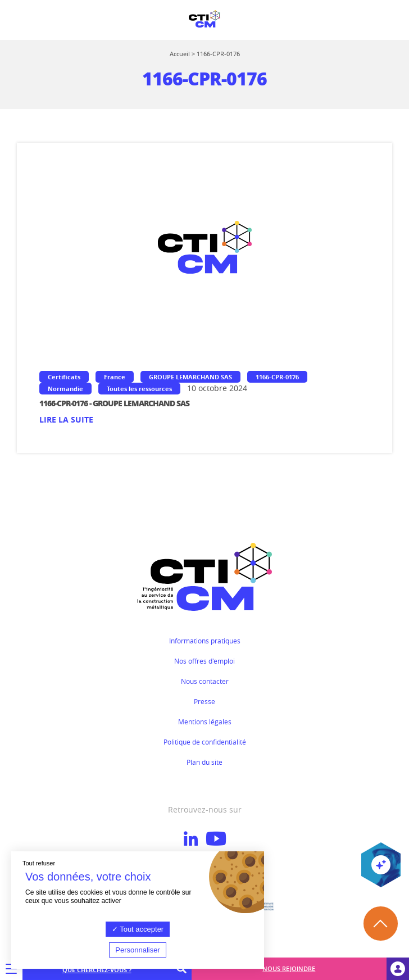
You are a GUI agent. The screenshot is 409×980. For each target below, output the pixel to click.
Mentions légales (205, 722)
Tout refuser (39, 863)
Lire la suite (66, 419)
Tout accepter (138, 929)
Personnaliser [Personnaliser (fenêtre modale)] (138, 950)
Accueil (180, 54)
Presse (204, 701)
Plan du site (204, 762)
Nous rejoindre (289, 968)
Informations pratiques (205, 641)
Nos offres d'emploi (204, 661)
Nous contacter (205, 681)
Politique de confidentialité (205, 742)
